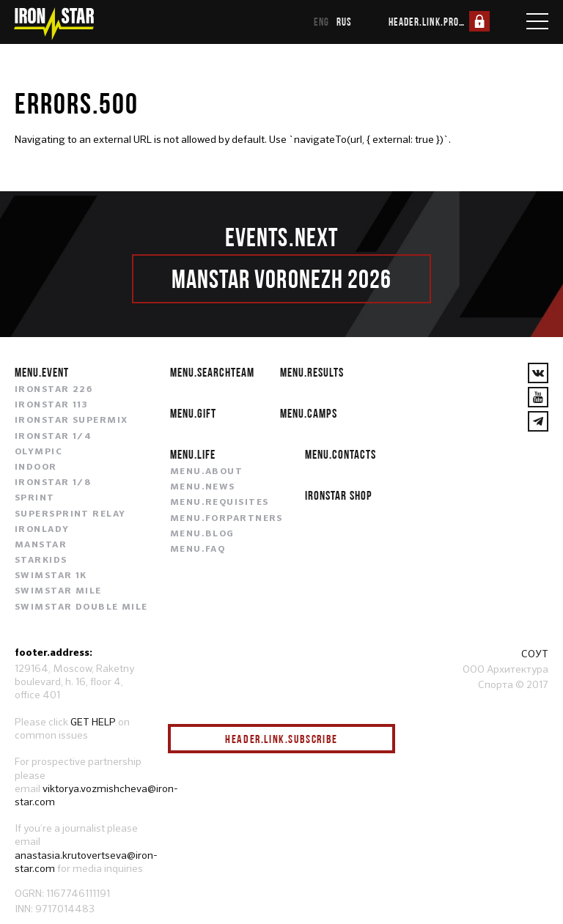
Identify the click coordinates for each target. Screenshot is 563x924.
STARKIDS (41, 561)
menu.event (42, 372)
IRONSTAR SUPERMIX (71, 421)
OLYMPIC (38, 452)
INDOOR (36, 467)
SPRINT (35, 498)
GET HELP (93, 722)
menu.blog (202, 534)
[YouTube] (538, 397)
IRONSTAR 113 (51, 405)
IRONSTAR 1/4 (53, 437)
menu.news (203, 487)
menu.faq (198, 550)
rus (344, 22)
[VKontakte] (538, 373)
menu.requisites (220, 503)
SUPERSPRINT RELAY (70, 514)
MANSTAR (41, 545)
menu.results (312, 372)
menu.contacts (341, 454)
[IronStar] (54, 24)
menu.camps (309, 413)
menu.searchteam (212, 372)
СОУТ (535, 654)
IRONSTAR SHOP (339, 495)
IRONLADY (42, 530)
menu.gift (193, 413)
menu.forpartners (227, 519)
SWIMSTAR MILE (58, 591)
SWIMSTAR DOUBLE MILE (81, 607)
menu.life (193, 454)
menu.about (206, 472)
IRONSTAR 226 (54, 390)
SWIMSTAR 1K (51, 576)
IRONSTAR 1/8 (53, 483)
